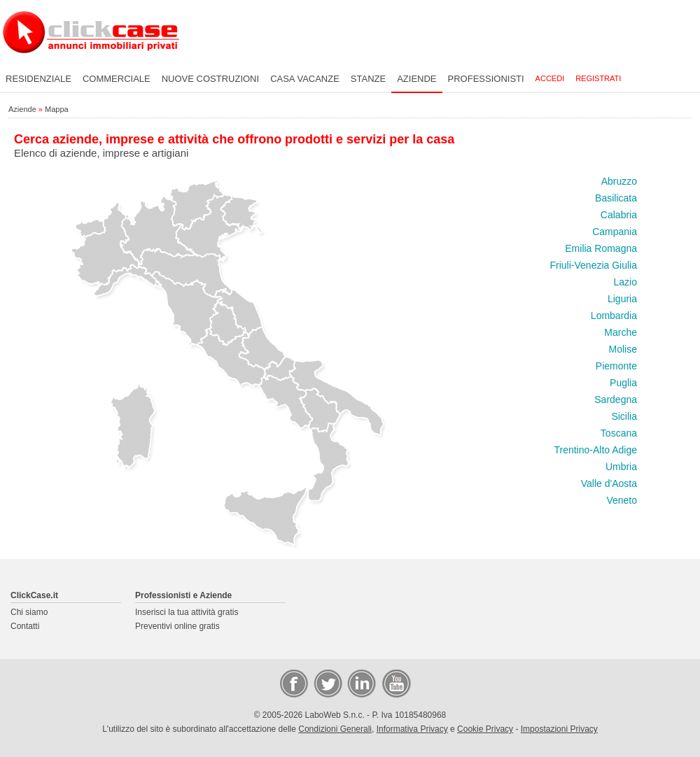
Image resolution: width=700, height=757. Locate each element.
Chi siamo (29, 612)
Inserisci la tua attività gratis (187, 612)
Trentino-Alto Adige (595, 450)
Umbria (621, 467)
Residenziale (38, 79)
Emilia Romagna (601, 248)
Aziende (416, 79)
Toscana (619, 433)
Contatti (25, 626)
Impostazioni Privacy (559, 729)
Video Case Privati (395, 683)
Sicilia (624, 416)
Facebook (293, 683)
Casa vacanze (305, 79)
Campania (615, 232)
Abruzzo (619, 181)
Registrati (598, 78)
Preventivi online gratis (177, 626)
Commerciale (117, 79)
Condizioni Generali (335, 729)
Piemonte (616, 366)
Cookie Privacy (485, 729)
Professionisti (486, 79)
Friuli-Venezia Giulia (594, 265)
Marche (621, 332)
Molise (623, 349)
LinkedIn (360, 683)
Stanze (368, 79)
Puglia (623, 383)
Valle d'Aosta (609, 483)
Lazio (625, 282)
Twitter (327, 683)
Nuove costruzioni (210, 79)
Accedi (550, 78)
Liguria (622, 299)
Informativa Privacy (412, 729)
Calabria (619, 215)
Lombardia (614, 316)
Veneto (622, 500)
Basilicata (616, 198)
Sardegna (616, 399)
